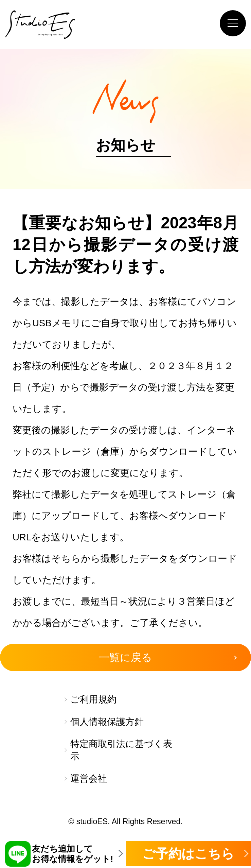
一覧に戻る (125, 657)
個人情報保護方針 (107, 722)
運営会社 (89, 779)
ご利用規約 (93, 699)
